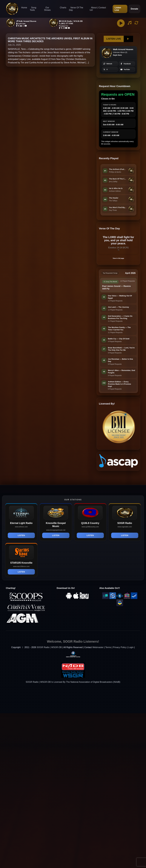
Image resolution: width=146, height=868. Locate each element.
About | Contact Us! (98, 9)
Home (24, 8)
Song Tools (33, 9)
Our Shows (47, 9)
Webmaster (98, 647)
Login (131, 647)
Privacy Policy (120, 647)
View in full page (118, 258)
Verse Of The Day (76, 9)
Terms (108, 647)
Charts (63, 8)
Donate (134, 9)
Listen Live (118, 9)
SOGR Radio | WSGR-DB (49, 647)
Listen (21, 535)
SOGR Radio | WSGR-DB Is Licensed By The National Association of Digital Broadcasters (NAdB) (73, 682)
